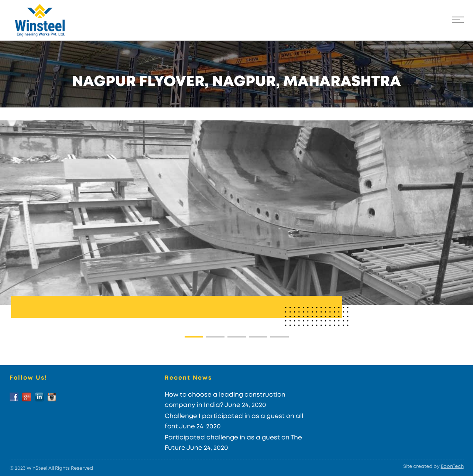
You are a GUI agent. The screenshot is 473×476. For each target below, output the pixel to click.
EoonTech (452, 467)
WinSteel (37, 468)
